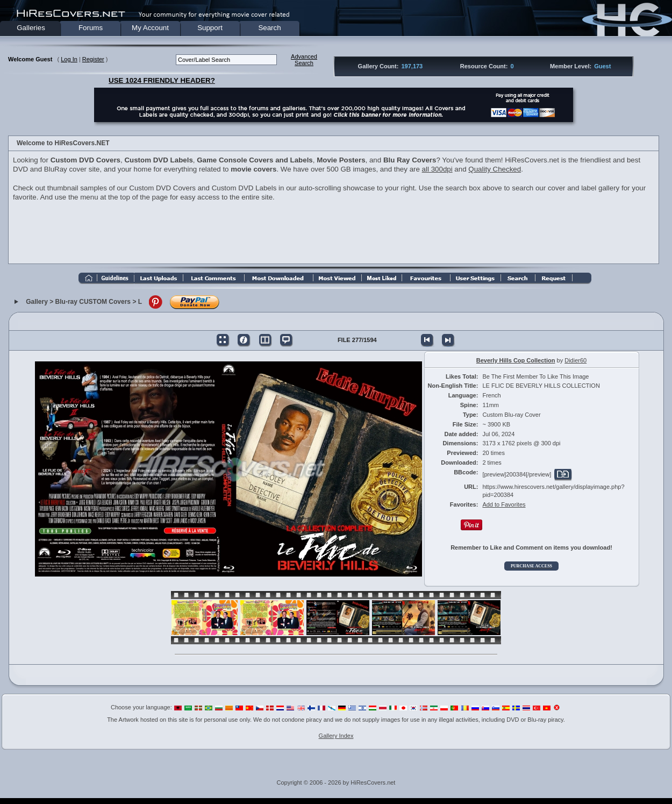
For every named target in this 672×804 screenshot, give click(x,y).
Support (210, 28)
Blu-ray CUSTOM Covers (93, 302)
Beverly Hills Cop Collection (516, 360)
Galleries (31, 28)
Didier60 (576, 360)
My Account (150, 28)
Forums (91, 28)
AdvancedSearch (304, 60)
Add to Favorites (504, 504)
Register (93, 59)
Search (269, 28)
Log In (69, 59)
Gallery (37, 302)
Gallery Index (336, 736)
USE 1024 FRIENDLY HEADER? (162, 80)
